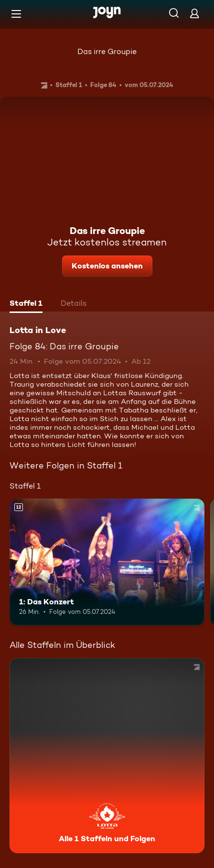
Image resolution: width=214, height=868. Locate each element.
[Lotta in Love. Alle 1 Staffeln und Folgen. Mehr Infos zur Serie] (107, 756)
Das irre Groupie (107, 51)
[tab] (26, 304)
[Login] (194, 13)
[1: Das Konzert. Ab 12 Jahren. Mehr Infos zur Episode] (107, 562)
